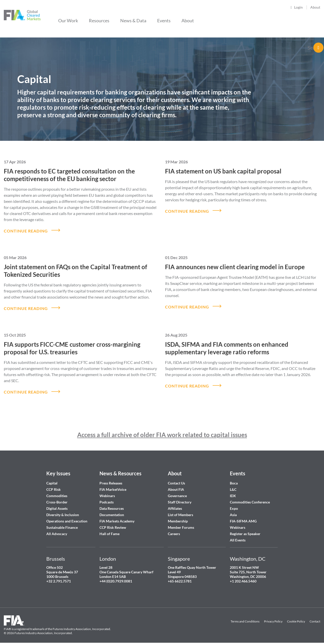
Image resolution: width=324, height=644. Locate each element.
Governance (177, 491)
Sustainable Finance (62, 523)
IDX (233, 491)
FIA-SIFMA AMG (243, 516)
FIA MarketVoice (113, 485)
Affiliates (175, 504)
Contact (315, 617)
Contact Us (176, 478)
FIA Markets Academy (117, 516)
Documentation (112, 510)
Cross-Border (57, 497)
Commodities (57, 491)
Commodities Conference (250, 497)
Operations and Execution (67, 516)
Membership (178, 516)
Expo (234, 504)
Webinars (107, 491)
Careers (174, 529)
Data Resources (112, 504)
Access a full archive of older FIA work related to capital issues (162, 430)
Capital (52, 478)
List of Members (180, 510)
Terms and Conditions (245, 617)
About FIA (176, 485)
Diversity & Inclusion (63, 510)
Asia (233, 510)
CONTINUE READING (26, 230)
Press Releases (111, 478)
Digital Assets (57, 504)
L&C (233, 485)
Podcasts (107, 497)
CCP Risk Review (113, 523)
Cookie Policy (296, 617)
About (315, 7)
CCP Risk (54, 485)
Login (298, 7)
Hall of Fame (109, 529)
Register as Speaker (245, 529)
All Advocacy (57, 529)
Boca (234, 478)
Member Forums (181, 523)
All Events (238, 535)
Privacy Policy (273, 617)
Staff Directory (180, 497)
